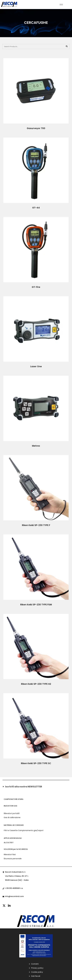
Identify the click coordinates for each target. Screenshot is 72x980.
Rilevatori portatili (12, 813)
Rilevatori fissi (10, 854)
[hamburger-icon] (61, 5)
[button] (35, 787)
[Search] (67, 47)
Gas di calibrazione (12, 817)
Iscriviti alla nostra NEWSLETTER (24, 787)
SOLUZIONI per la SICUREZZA (16, 849)
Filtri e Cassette (11, 830)
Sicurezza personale (13, 859)
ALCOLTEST (9, 843)
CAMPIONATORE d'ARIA (14, 799)
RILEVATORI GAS (10, 806)
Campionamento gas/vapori (31, 830)
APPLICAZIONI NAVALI (13, 838)
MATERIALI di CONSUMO (14, 825)
